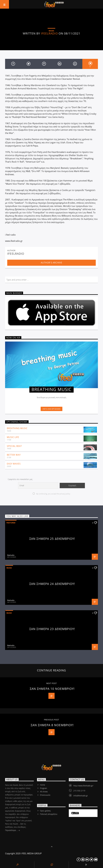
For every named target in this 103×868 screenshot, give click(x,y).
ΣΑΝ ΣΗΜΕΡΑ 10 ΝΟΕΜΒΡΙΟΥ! (52, 689)
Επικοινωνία (45, 795)
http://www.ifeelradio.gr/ (83, 786)
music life (13, 437)
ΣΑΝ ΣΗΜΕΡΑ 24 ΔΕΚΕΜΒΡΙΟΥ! (52, 584)
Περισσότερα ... (13, 830)
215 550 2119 (79, 791)
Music (9, 568)
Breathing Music (17, 428)
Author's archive (51, 263)
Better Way (14, 455)
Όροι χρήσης (45, 811)
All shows (44, 792)
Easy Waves (14, 464)
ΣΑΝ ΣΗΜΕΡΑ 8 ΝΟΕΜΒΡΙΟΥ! (52, 725)
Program (43, 788)
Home (43, 785)
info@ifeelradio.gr (81, 796)
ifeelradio (49, 33)
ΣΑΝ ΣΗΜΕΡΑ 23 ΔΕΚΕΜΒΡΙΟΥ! (52, 629)
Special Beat (14, 446)
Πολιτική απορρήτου (49, 814)
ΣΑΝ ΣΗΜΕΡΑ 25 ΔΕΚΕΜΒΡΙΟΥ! (52, 539)
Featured (11, 523)
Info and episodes (51, 409)
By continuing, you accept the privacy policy (51, 494)
